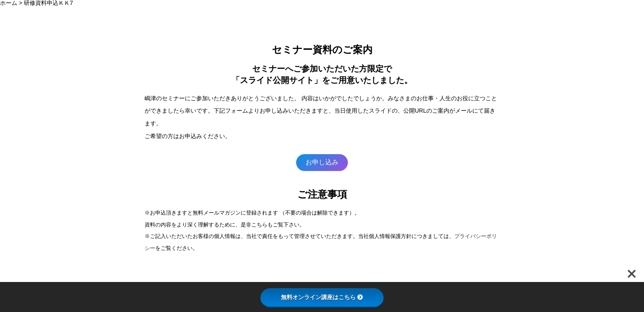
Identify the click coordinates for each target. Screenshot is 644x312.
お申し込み (322, 162)
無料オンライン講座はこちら (322, 297)
